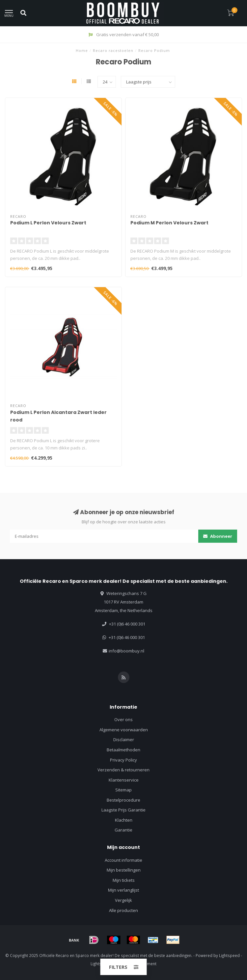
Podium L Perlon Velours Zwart (48, 223)
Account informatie (123, 860)
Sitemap (123, 790)
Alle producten (123, 910)
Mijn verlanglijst (123, 890)
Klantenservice (124, 780)
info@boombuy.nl (126, 651)
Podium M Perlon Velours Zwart (169, 223)
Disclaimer (124, 740)
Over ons (123, 719)
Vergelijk (123, 900)
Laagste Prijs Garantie (123, 810)
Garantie (123, 830)
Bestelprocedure (123, 800)
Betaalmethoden (123, 750)
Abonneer (218, 536)
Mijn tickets (124, 880)
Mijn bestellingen (124, 870)
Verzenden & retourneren (123, 770)
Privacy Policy (123, 760)
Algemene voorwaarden (124, 730)
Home (82, 50)
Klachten (124, 820)
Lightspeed (229, 955)
